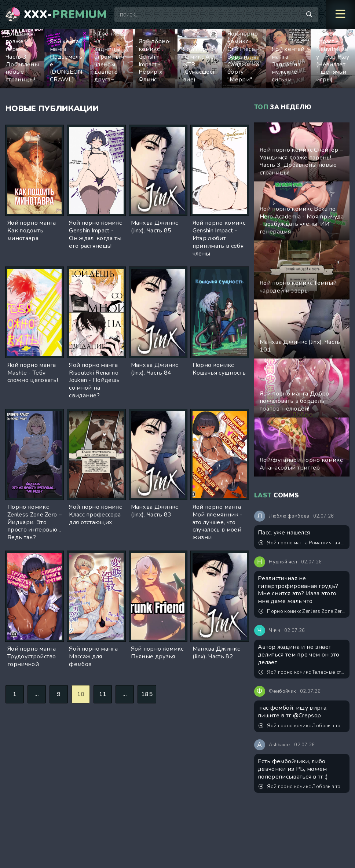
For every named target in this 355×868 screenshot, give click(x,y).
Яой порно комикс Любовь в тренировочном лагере (302, 726)
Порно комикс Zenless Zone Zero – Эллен (302, 611)
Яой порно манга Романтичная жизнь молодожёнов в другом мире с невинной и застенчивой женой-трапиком (302, 543)
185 (147, 694)
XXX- (65, 15)
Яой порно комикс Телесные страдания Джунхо (302, 672)
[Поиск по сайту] (309, 15)
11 (103, 694)
